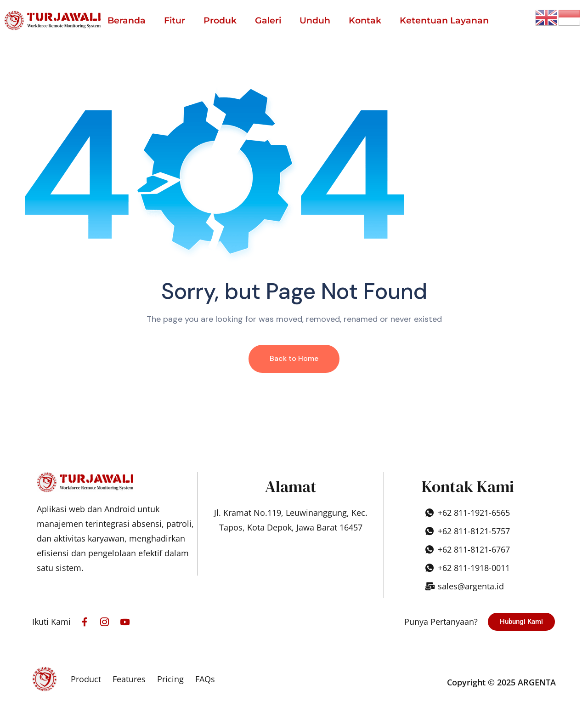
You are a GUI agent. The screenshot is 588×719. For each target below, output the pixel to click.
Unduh (315, 20)
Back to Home (294, 358)
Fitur (175, 20)
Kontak (365, 20)
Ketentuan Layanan (444, 20)
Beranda (127, 20)
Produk (220, 20)
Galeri (268, 20)
